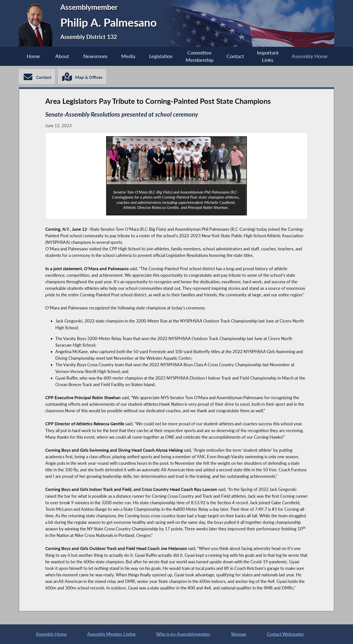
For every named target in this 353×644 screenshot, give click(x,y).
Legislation (161, 56)
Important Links (268, 56)
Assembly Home (310, 56)
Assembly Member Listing (111, 634)
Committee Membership (200, 56)
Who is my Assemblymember (183, 634)
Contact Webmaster (285, 634)
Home (33, 56)
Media (128, 56)
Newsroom (95, 56)
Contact (235, 56)
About (62, 56)
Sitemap (239, 634)
